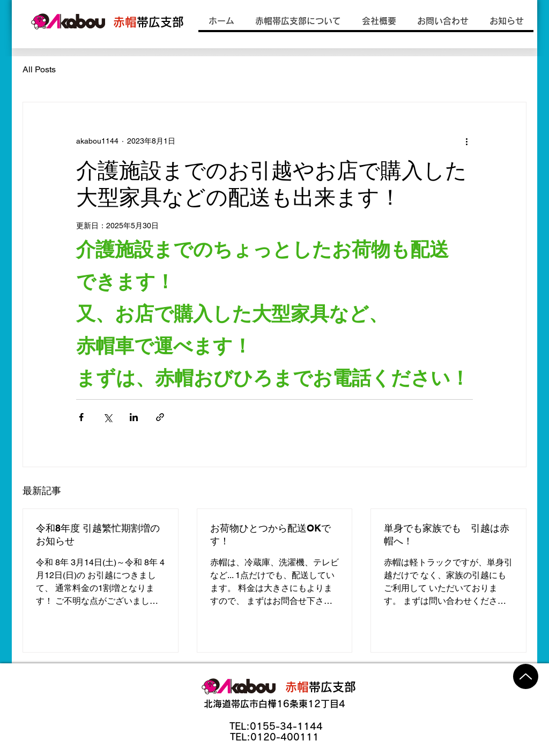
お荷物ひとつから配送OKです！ (270, 534)
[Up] (526, 676)
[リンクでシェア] (160, 417)
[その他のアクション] (466, 141)
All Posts (39, 69)
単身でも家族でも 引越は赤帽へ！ (447, 534)
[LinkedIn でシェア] (134, 417)
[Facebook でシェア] (81, 417)
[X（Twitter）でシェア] (107, 417)
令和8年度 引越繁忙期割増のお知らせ (98, 534)
